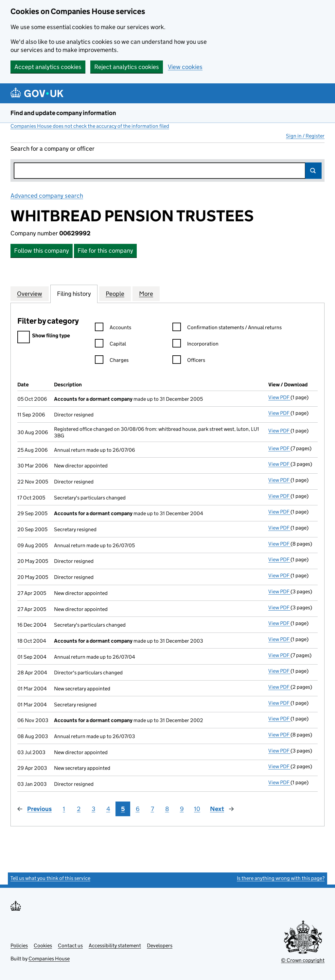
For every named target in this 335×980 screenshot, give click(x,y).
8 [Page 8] (167, 809)
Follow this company (42, 251)
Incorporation (195, 345)
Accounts (113, 328)
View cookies (185, 67)
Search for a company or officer (53, 149)
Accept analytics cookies (48, 67)
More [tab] (146, 294)
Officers (189, 361)
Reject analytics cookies (127, 67)
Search (313, 171)
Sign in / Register (305, 136)
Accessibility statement (115, 946)
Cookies (43, 946)
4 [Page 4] (108, 809)
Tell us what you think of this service (50, 878)
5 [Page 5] (123, 809)
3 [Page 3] (93, 809)
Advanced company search (47, 196)
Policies (19, 946)
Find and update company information (63, 113)
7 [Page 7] (152, 809)
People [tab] (115, 294)
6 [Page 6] (138, 809)
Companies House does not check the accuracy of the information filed (90, 126)
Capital (110, 345)
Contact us (70, 946)
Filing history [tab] (74, 294)
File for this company (105, 251)
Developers (160, 946)
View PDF (279, 397)
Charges (112, 361)
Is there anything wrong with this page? (281, 878)
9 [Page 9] (182, 809)
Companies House (49, 959)
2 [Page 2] (79, 809)
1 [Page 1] (64, 809)
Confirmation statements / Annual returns (227, 328)
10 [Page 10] (197, 809)
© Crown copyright (303, 960)
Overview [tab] (30, 294)
